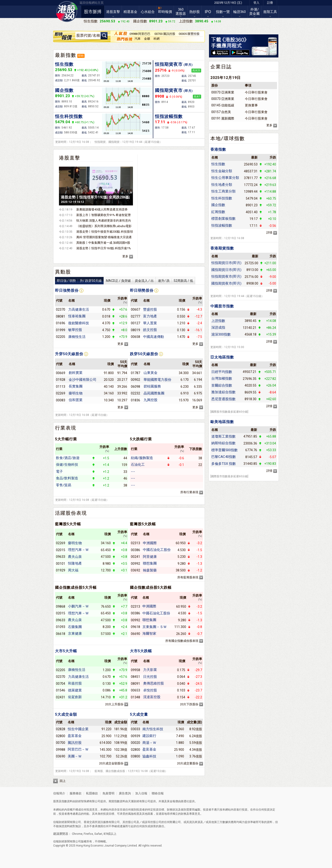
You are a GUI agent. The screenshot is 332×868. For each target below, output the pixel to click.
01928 (61, 380)
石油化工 (138, 465)
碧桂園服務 (152, 386)
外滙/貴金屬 (254, 12)
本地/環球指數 (228, 138)
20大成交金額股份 (111, 763)
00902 (135, 380)
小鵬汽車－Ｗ (78, 606)
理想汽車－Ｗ (78, 550)
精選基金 (130, 12)
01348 (135, 697)
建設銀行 (149, 736)
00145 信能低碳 (223, 105)
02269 (61, 393)
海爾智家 (149, 634)
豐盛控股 (150, 309)
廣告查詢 (125, 793)
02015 (61, 550)
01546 (61, 690)
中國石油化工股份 (157, 550)
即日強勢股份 (67, 290)
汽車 (138, 39)
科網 (157, 39)
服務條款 (76, 793)
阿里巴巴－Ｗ (78, 749)
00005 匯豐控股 (189, 34)
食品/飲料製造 (67, 478)
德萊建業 (75, 690)
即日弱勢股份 (142, 290)
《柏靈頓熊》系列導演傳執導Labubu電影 (104, 226)
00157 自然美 (221, 112)
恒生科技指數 (69, 116)
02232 (135, 393)
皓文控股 (150, 330)
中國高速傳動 (154, 337)
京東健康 (75, 634)
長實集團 (76, 386)
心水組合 (148, 12)
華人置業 (150, 323)
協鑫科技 (149, 756)
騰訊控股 (75, 743)
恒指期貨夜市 (174, 64)
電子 (59, 472)
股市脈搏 (93, 12)
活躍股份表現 (71, 513)
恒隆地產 (75, 563)
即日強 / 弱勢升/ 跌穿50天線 (79, 281)
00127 (135, 323)
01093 (61, 627)
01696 (61, 323)
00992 (135, 564)
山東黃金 (151, 373)
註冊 (270, 3)
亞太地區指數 (222, 357)
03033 (135, 729)
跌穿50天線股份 (144, 354)
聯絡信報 (157, 793)
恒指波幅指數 (169, 116)
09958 (135, 670)
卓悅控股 (150, 690)
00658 (135, 337)
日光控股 (150, 677)
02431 (61, 697)
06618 (61, 634)
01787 (135, 373)
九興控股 (151, 400)
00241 (135, 557)
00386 (135, 550)
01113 (61, 387)
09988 (61, 750)
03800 (135, 756)
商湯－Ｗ (149, 743)
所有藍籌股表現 (188, 577)
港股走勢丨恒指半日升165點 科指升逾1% (104, 248)
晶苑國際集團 (154, 393)
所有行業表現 (189, 492)
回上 (63, 781)
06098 (135, 387)
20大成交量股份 (188, 763)
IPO (208, 12)
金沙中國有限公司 (83, 380)
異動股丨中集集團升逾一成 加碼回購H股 (103, 243)
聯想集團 (150, 563)
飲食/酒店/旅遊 (68, 458)
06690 (135, 634)
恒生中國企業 (78, 729)
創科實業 (76, 373)
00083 (61, 400)
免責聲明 (108, 793)
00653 (135, 690)
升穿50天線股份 (69, 354)
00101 (61, 564)
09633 (61, 557)
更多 (125, 256)
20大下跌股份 (189, 704)
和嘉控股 (75, 683)
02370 (61, 309)
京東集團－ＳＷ (155, 627)
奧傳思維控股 (154, 683)
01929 (61, 570)
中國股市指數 (222, 306)
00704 (61, 684)
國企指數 (64, 90)
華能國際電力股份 (157, 380)
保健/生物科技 (67, 465)
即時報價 (165, 12)
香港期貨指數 (222, 248)
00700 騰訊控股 (165, 34)
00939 (135, 736)
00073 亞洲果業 (223, 92)
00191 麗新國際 (223, 118)
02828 (61, 729)
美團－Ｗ (75, 756)
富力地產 (150, 316)
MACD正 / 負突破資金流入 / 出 (130, 281)
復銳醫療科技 (79, 323)
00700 (61, 743)
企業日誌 (221, 67)
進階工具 (270, 12)
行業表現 (66, 428)
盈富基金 (75, 736)
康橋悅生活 (77, 337)
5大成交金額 (66, 714)
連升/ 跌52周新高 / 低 (175, 281)
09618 (135, 627)
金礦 (147, 39)
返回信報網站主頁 (92, 3)
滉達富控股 (152, 697)
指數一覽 (223, 12)
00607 (135, 309)
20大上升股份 (114, 704)
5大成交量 (139, 714)
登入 (256, 3)
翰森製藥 (150, 570)
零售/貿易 (64, 485)
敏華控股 (75, 330)
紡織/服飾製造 (142, 458)
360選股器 (181, 12)
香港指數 (218, 149)
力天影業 (150, 670)
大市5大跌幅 (141, 651)
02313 (135, 543)
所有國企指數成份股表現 (182, 641)
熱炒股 (195, 12)
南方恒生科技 (153, 729)
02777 (135, 316)
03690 (61, 756)
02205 (61, 337)
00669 (61, 373)
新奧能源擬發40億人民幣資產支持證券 (102, 209)
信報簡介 (59, 793)
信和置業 (76, 400)
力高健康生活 (79, 309)
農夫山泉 (75, 557)
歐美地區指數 (222, 422)
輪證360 (240, 12)
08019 (135, 330)
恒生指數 (64, 64)
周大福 (73, 570)
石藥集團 (75, 627)
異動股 (63, 272)
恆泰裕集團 (77, 316)
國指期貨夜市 (174, 90)
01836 (135, 400)
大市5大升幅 (66, 651)
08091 (135, 684)
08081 (61, 316)
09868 (61, 607)
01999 (61, 330)
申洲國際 (150, 543)
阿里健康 (150, 557)
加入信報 (142, 793)
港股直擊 (113, 12)
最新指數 (66, 55)
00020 (135, 743)
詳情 (269, 233)
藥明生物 (76, 393)
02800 (61, 736)
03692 (135, 570)
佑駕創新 (75, 697)
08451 (135, 677)
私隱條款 (92, 793)
